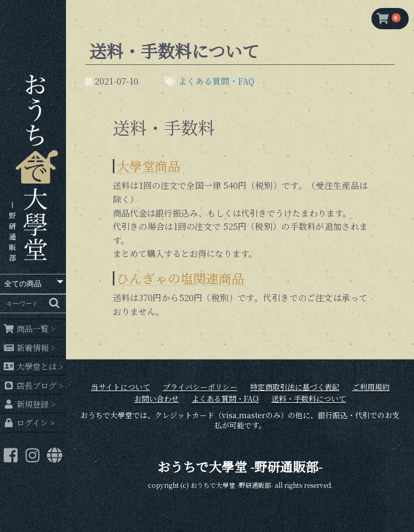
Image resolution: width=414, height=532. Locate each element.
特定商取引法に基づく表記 (295, 387)
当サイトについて (121, 387)
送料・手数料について (309, 399)
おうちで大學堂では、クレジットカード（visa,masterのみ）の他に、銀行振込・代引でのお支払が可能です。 (240, 421)
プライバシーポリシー (200, 387)
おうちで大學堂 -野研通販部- (240, 466)
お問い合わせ (156, 399)
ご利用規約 (371, 387)
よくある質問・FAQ (216, 81)
